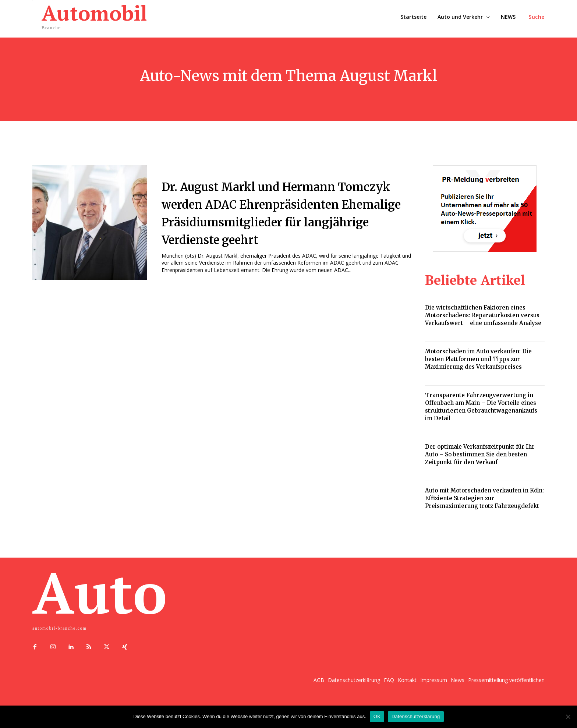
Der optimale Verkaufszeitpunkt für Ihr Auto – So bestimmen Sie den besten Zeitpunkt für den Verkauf (480, 454)
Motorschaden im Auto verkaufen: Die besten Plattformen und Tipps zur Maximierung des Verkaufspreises (478, 359)
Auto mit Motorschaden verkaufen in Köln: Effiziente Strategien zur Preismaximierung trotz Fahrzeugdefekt (484, 498)
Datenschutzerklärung (416, 716)
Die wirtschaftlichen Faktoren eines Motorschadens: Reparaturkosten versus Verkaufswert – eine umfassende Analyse (483, 315)
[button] (537, 17)
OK (377, 716)
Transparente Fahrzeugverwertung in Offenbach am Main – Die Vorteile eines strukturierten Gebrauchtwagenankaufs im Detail (481, 407)
